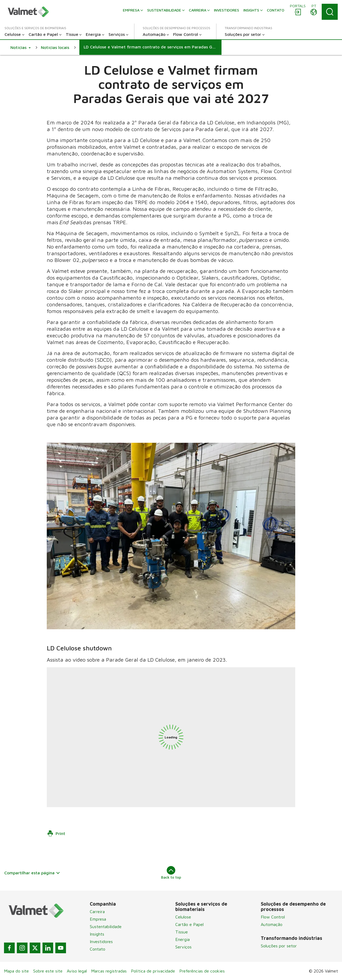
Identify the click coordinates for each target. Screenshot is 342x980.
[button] (21, 47)
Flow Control (273, 917)
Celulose (183, 917)
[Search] (330, 12)
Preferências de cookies (202, 971)
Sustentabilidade (106, 926)
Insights (97, 934)
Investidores (101, 941)
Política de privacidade (153, 971)
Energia (182, 939)
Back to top (171, 873)
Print (56, 833)
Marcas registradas (109, 971)
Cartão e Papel (189, 924)
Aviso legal (77, 971)
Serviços (183, 947)
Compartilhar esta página (32, 873)
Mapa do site (16, 971)
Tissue (182, 932)
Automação (272, 924)
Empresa (98, 919)
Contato (98, 949)
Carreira (97, 912)
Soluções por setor (279, 946)
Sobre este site (48, 971)
